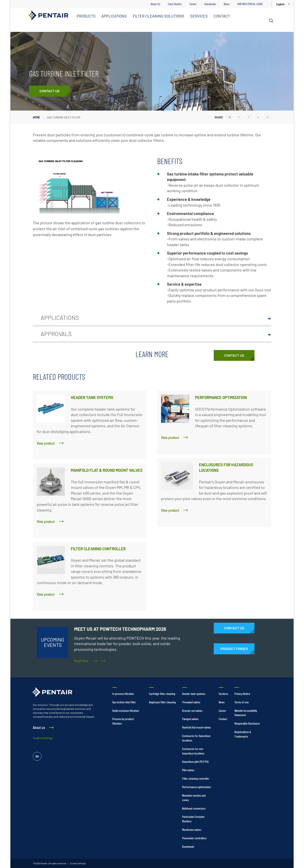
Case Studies (175, 4)
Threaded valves (191, 702)
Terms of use (242, 702)
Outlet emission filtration (126, 711)
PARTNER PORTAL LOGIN (250, 4)
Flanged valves (190, 719)
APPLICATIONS (114, 16)
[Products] (234, 649)
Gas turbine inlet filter (124, 702)
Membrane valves (192, 830)
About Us (155, 4)
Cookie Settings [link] (78, 863)
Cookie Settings (43, 738)
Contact (223, 719)
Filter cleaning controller (196, 778)
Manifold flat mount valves (196, 727)
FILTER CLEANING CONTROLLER (98, 549)
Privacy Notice (242, 694)
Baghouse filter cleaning (162, 702)
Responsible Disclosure (247, 723)
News (227, 4)
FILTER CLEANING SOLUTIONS (158, 16)
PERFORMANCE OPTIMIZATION (221, 397)
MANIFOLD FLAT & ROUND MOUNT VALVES (107, 470)
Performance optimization (197, 787)
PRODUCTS (86, 16)
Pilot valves (188, 770)
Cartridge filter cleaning (162, 694)
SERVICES (199, 16)
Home (36, 117)
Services (223, 694)
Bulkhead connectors (194, 808)
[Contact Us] (49, 91)
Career (193, 4)
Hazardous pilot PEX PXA (195, 761)
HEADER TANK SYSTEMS (92, 397)
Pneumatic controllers (194, 838)
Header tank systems (194, 694)
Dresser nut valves (192, 711)
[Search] (271, 21)
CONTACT (222, 16)
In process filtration (123, 694)
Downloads (210, 4)
